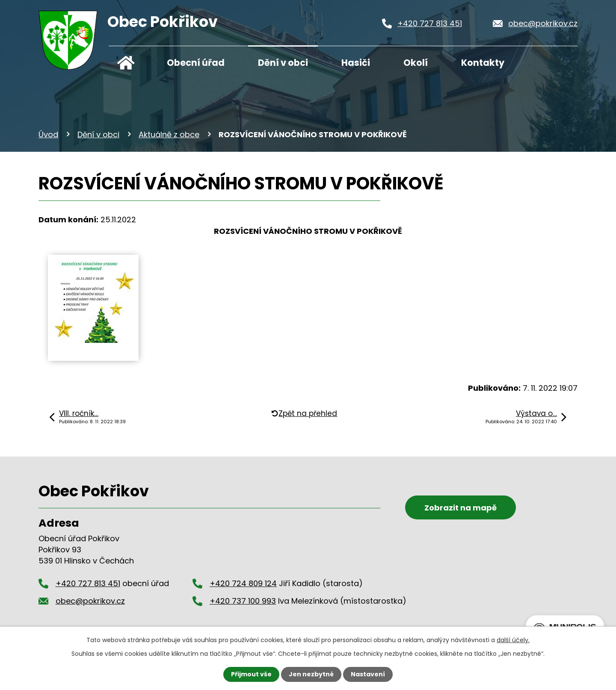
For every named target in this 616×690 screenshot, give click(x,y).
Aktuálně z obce (169, 134)
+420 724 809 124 (243, 583)
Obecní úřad (196, 63)
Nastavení (368, 674)
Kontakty (483, 63)
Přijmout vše (251, 674)
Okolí (416, 63)
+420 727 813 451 (430, 23)
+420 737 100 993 (243, 601)
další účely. (513, 640)
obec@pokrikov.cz (543, 23)
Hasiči (356, 63)
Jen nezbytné (311, 674)
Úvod (126, 60)
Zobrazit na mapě (461, 508)
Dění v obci (283, 63)
